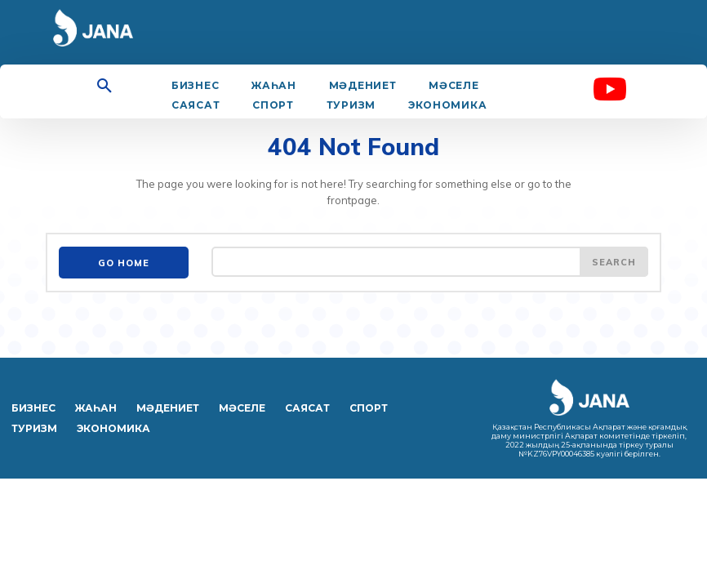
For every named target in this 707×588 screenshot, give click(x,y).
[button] (104, 87)
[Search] (614, 261)
